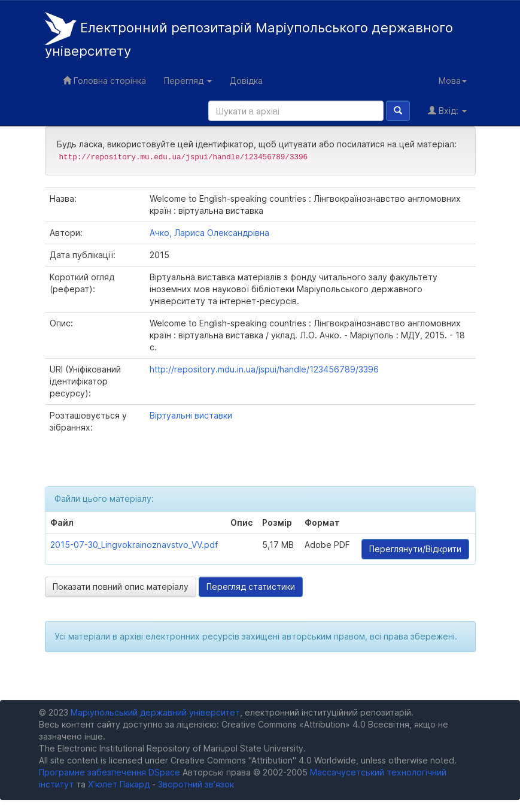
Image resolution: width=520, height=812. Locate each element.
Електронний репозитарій (249, 35)
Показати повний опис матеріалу (121, 587)
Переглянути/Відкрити (415, 549)
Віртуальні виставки (191, 415)
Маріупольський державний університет (155, 712)
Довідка (246, 81)
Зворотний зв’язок (196, 784)
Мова (453, 81)
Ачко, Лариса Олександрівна (209, 233)
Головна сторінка (104, 81)
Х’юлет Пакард (119, 784)
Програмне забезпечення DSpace (110, 772)
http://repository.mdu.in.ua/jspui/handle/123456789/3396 (264, 369)
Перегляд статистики (251, 587)
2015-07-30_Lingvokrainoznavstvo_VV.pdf (134, 545)
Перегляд (188, 81)
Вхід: (447, 110)
